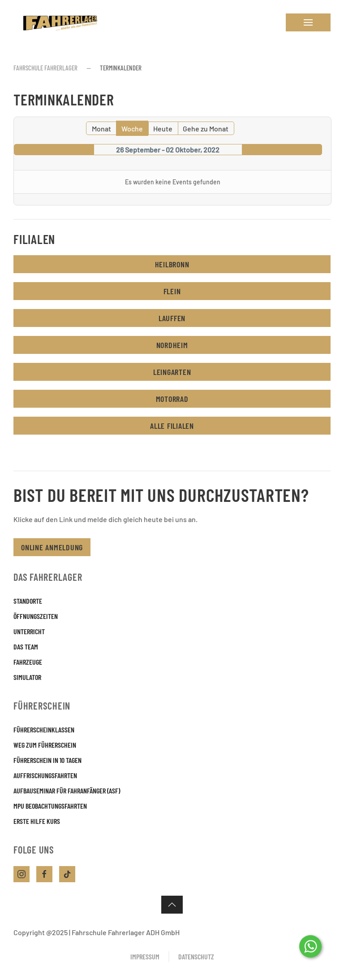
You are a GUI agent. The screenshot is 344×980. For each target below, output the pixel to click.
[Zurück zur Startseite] (58, 22)
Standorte (28, 601)
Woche (132, 128)
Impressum (145, 956)
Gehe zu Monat (206, 128)
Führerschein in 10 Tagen (47, 760)
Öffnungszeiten (36, 616)
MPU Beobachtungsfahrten (50, 806)
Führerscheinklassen (44, 730)
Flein (172, 291)
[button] (308, 22)
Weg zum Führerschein (45, 745)
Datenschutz (196, 956)
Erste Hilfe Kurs (37, 821)
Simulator (27, 677)
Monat (101, 128)
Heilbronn (172, 264)
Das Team (26, 647)
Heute (163, 128)
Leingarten (172, 372)
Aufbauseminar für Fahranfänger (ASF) (67, 791)
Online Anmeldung (52, 547)
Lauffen (172, 318)
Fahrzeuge (28, 662)
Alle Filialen (172, 426)
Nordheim (172, 345)
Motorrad (172, 399)
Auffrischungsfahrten (45, 775)
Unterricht (29, 631)
